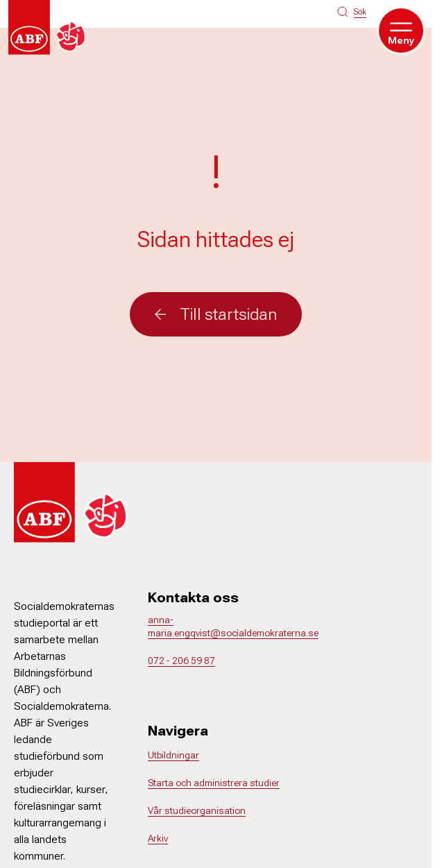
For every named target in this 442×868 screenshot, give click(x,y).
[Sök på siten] (352, 12)
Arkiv (158, 838)
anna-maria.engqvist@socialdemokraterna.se (233, 627)
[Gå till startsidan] (50, 27)
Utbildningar (173, 755)
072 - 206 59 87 (181, 661)
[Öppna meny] (401, 31)
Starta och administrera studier (214, 783)
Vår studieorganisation (197, 810)
